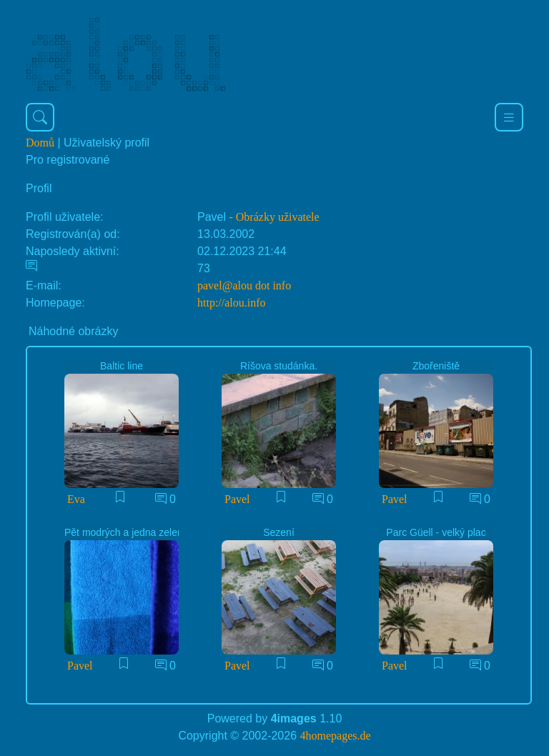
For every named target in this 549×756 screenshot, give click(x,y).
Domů (40, 143)
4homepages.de (336, 736)
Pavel (237, 499)
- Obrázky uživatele (274, 217)
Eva (76, 499)
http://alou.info (232, 303)
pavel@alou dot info (244, 285)
